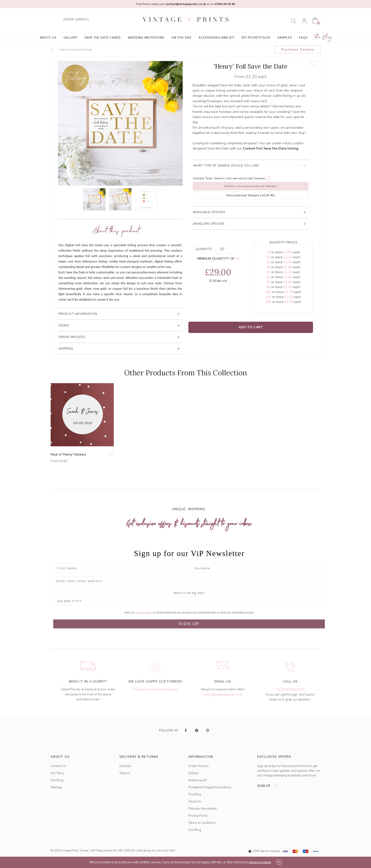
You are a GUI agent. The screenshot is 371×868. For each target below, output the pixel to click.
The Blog (323, 37)
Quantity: (205, 249)
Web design (144, 850)
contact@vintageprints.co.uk (223, 695)
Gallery (70, 38)
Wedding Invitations (146, 38)
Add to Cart (251, 327)
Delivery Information (203, 809)
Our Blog (57, 780)
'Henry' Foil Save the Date (76, 50)
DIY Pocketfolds (256, 38)
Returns (125, 773)
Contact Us (58, 766)
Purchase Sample (298, 50)
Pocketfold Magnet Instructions (210, 787)
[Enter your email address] (189, 581)
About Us (48, 38)
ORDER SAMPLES (76, 20)
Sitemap (56, 787)
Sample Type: (203, 178)
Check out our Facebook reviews (155, 689)
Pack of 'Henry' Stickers (68, 454)
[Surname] (258, 568)
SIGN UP (189, 624)
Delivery (125, 766)
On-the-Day (181, 38)
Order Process (199, 766)
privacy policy (144, 613)
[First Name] (120, 568)
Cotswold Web (166, 850)
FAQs (303, 38)
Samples (285, 38)
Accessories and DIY (216, 38)
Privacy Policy (198, 816)
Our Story (57, 773)
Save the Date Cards (103, 38)
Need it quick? (198, 780)
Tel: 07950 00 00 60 (290, 690)
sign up (268, 786)
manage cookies (260, 862)
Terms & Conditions (202, 823)
